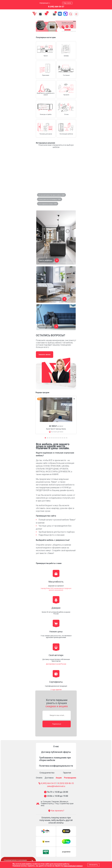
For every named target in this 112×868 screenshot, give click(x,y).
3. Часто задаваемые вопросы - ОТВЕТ (47, 204)
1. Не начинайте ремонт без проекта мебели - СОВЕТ (51, 195)
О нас (56, 746)
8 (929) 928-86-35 (66, 783)
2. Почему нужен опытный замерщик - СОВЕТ (49, 199)
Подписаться (57, 724)
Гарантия (67, 773)
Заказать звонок (45, 355)
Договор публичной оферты (56, 752)
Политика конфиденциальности (56, 766)
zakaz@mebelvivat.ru (56, 786)
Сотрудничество (47, 773)
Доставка (49, 778)
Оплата (39, 778)
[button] (53, 28)
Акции (59, 778)
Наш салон (67, 3)
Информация (45, 3)
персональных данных (73, 866)
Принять (93, 865)
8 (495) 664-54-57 (56, 7)
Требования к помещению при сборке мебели (55, 759)
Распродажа (70, 778)
